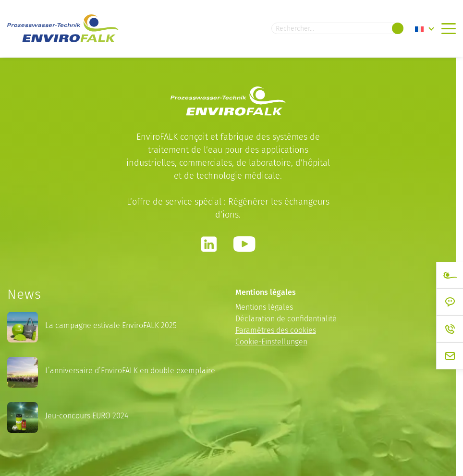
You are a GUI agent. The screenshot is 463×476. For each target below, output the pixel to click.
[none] (425, 29)
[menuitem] (425, 29)
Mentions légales (264, 307)
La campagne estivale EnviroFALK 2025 (111, 325)
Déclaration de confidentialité (286, 319)
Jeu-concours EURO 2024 (87, 416)
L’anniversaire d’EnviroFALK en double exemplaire (130, 371)
